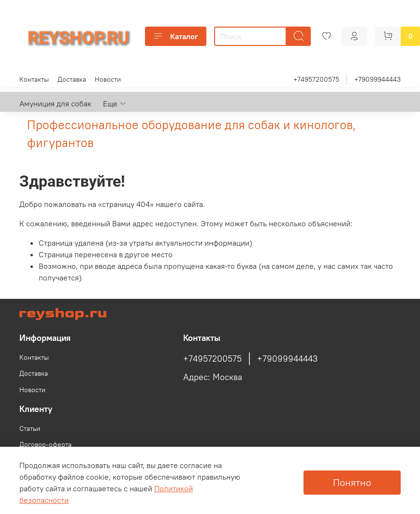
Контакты (34, 79)
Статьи (30, 428)
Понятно (352, 482)
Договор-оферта (45, 444)
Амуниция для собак (55, 103)
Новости (108, 79)
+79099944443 (377, 79)
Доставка (72, 79)
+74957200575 (316, 79)
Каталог (176, 36)
